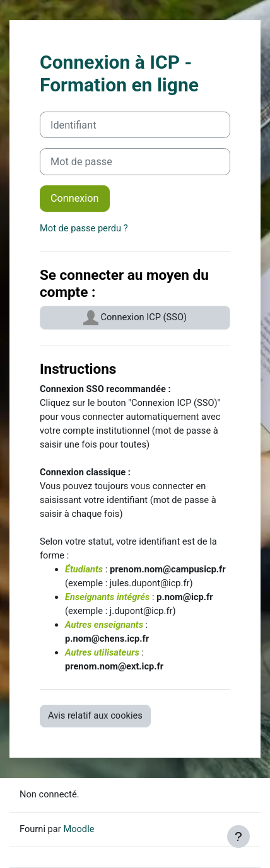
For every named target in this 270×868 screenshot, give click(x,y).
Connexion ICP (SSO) (135, 318)
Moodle (79, 829)
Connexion (75, 198)
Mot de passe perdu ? (84, 228)
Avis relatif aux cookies (95, 715)
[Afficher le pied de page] (238, 836)
